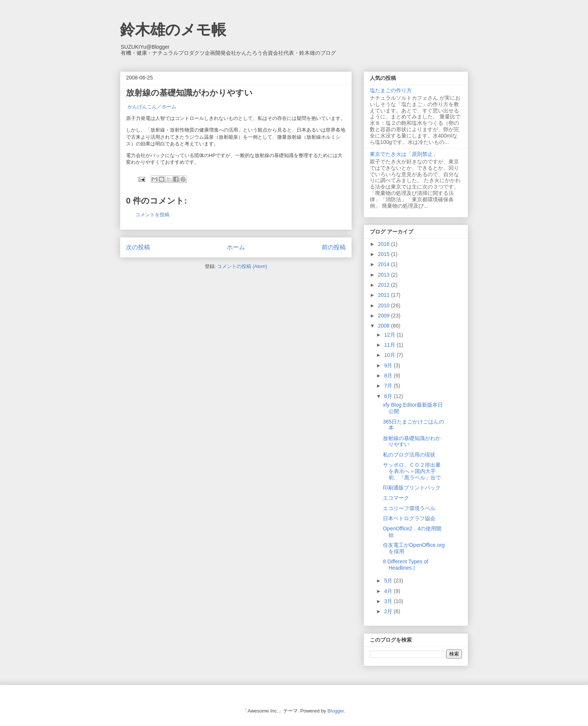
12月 (390, 335)
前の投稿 (334, 247)
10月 (390, 355)
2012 (385, 285)
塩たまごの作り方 (391, 90)
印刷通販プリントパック (412, 488)
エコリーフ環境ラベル (409, 508)
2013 (385, 275)
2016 (385, 244)
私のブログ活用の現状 (409, 455)
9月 (389, 365)
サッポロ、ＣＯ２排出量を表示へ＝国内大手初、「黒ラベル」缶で (412, 471)
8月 (389, 376)
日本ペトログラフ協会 (409, 518)
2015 (385, 254)
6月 (389, 396)
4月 (389, 591)
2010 (385, 305)
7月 (389, 386)
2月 (389, 611)
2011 (385, 295)
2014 (385, 264)
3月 (389, 601)
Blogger (336, 711)
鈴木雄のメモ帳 (173, 30)
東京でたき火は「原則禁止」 (404, 154)
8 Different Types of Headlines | (406, 565)
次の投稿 (138, 247)
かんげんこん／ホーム (152, 107)
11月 (390, 345)
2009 (385, 316)
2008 (385, 326)
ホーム (236, 247)
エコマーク (396, 498)
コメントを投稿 (152, 215)
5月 (389, 581)
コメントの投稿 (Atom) (242, 266)
